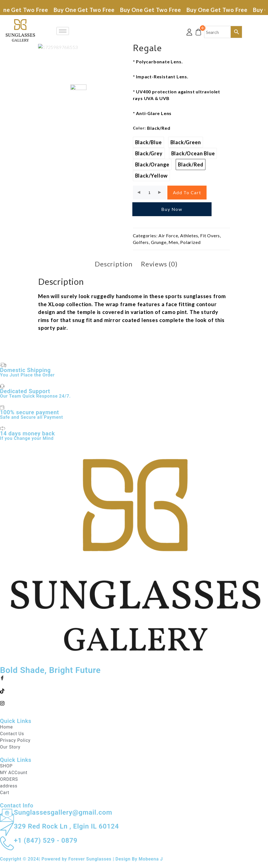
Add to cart (187, 192)
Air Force (168, 235)
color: (139, 128)
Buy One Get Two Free (87, 10)
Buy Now (172, 209)
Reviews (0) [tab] (159, 264)
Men (173, 242)
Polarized (190, 242)
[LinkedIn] (134, 703)
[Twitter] (134, 690)
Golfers (141, 242)
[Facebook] (134, 678)
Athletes (189, 235)
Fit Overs (210, 235)
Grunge (159, 242)
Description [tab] (114, 264)
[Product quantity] (150, 193)
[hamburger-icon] (63, 31)
